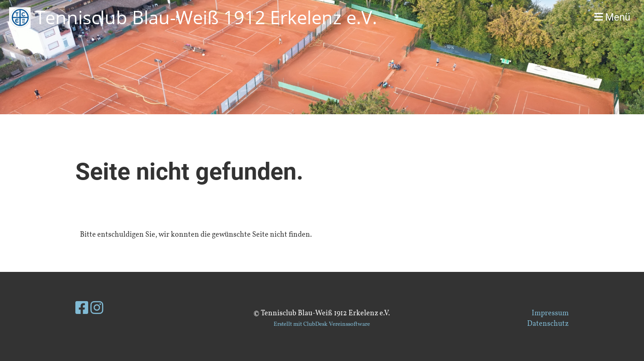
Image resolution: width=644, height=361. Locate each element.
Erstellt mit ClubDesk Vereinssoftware (322, 324)
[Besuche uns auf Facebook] (82, 309)
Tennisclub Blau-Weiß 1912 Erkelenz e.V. (206, 17)
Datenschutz (548, 324)
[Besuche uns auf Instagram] (97, 309)
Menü (612, 17)
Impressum (550, 313)
